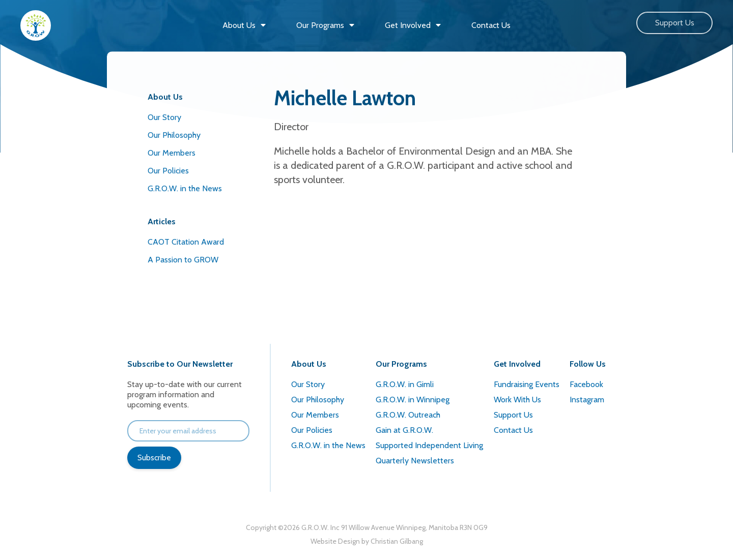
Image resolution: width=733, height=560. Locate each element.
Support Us (675, 23)
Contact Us (513, 430)
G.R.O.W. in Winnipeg (413, 400)
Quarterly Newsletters (415, 461)
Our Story (164, 117)
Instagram (587, 400)
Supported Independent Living (429, 445)
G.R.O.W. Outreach (408, 415)
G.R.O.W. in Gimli (405, 384)
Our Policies (168, 171)
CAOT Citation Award (186, 242)
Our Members (172, 153)
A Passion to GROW (183, 260)
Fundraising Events (527, 384)
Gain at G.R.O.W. (404, 430)
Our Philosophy (174, 135)
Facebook (586, 384)
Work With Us (517, 400)
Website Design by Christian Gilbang (367, 541)
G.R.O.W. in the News (185, 188)
